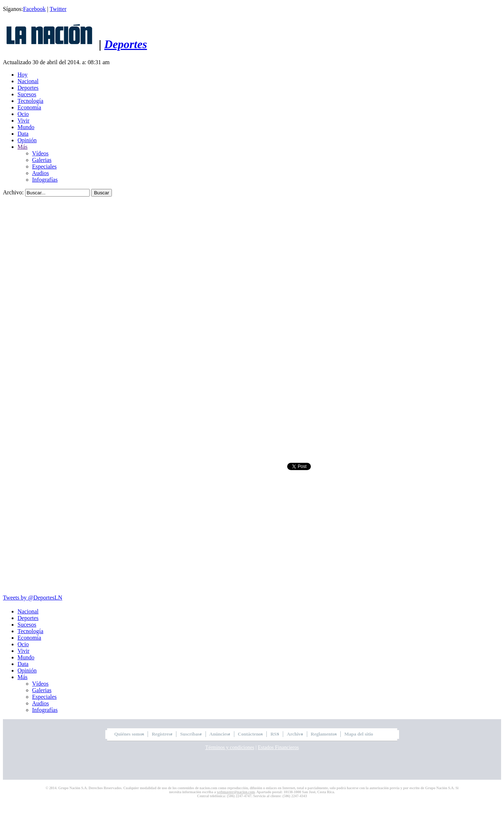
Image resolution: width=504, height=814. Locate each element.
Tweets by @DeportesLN (33, 598)
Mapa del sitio (359, 734)
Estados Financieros (278, 747)
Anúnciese (220, 734)
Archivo (295, 734)
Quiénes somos (129, 734)
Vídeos (40, 153)
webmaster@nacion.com (236, 792)
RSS (275, 734)
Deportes (126, 44)
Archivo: (13, 192)
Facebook (34, 9)
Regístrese (162, 734)
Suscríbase (191, 734)
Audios (40, 173)
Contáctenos (251, 734)
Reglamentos (324, 734)
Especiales (44, 166)
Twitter (58, 9)
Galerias (42, 160)
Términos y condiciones (230, 747)
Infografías (45, 180)
